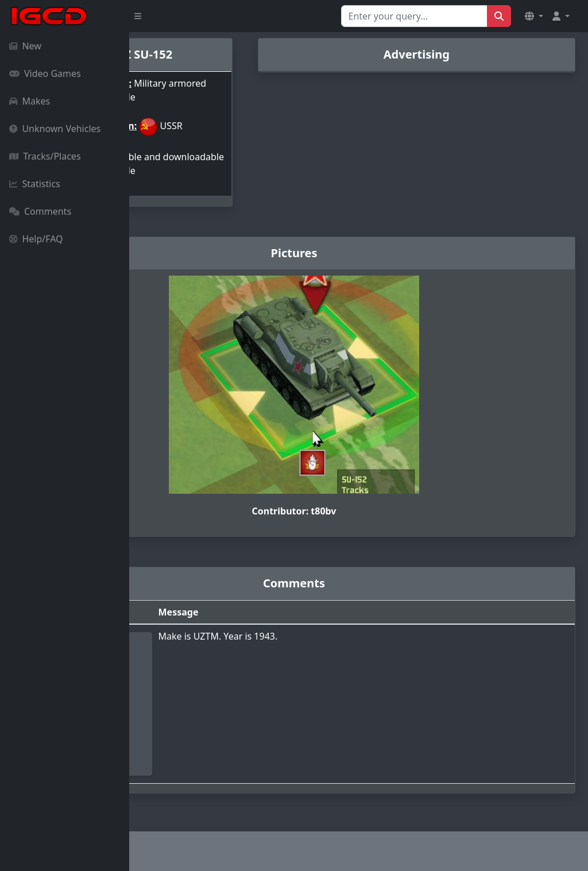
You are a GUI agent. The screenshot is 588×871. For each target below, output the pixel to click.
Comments (40, 211)
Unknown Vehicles (55, 129)
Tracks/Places (45, 156)
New (25, 46)
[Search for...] (414, 16)
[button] (534, 16)
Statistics (35, 184)
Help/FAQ (36, 239)
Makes (30, 101)
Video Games (45, 73)
